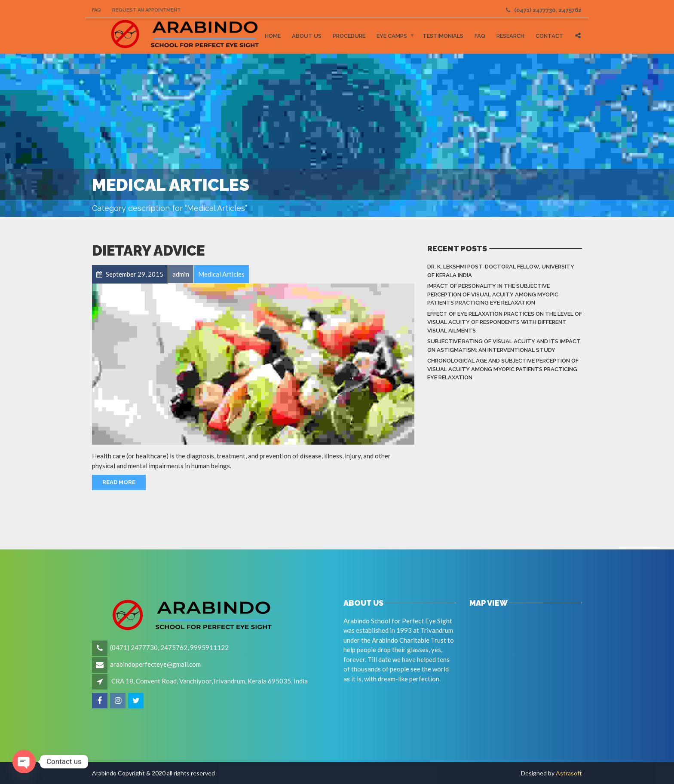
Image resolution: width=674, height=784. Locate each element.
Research (510, 36)
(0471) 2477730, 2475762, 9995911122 (169, 647)
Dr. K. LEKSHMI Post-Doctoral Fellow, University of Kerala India (501, 271)
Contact (550, 36)
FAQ (97, 10)
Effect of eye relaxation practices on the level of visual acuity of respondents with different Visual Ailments (505, 322)
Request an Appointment (146, 10)
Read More (119, 482)
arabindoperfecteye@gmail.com (155, 664)
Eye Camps (392, 36)
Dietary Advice (148, 251)
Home (273, 36)
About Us (307, 36)
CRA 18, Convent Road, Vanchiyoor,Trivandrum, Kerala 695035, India (210, 681)
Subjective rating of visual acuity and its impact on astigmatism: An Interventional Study (504, 346)
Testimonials (443, 36)
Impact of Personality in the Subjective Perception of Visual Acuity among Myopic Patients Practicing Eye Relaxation (493, 294)
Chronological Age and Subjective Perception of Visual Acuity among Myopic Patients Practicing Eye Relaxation (503, 369)
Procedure (349, 36)
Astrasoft (569, 773)
